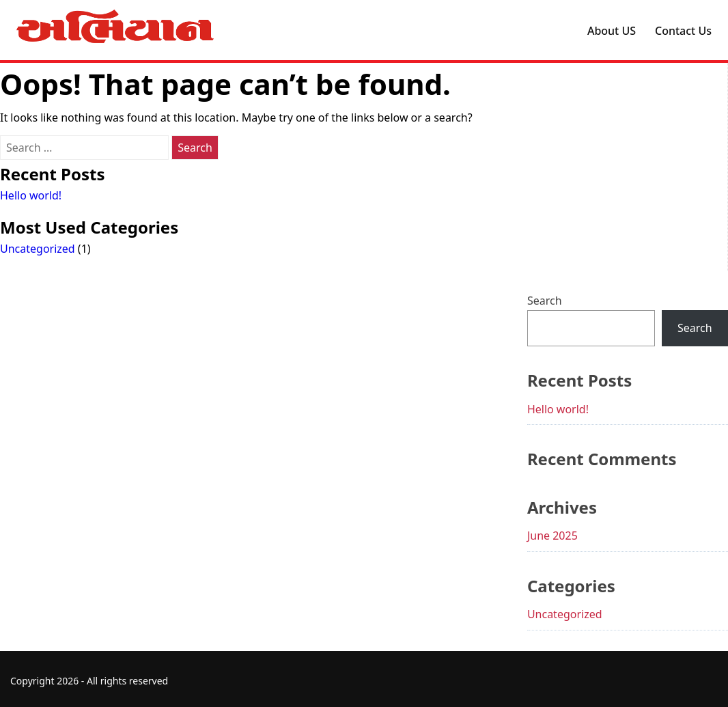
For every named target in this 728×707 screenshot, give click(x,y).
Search (545, 301)
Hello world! (31, 195)
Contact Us (683, 31)
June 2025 (552, 536)
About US (612, 31)
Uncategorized (38, 249)
